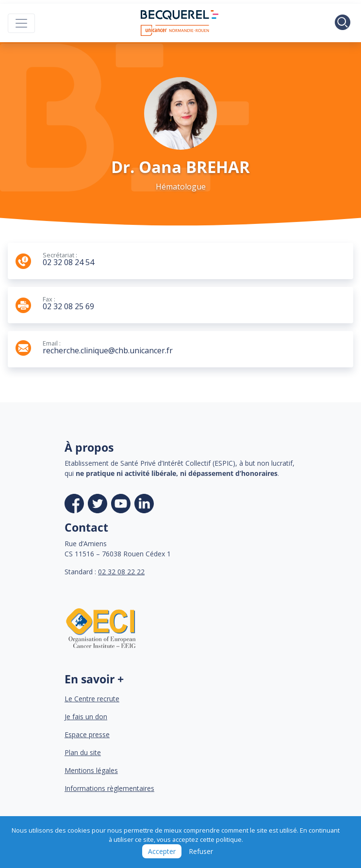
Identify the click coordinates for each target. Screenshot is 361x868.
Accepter (162, 851)
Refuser (201, 851)
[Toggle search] (343, 23)
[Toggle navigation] (21, 23)
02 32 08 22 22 (121, 572)
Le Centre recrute (92, 699)
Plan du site (83, 752)
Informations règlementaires (109, 788)
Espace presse (87, 734)
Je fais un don (86, 717)
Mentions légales (91, 770)
